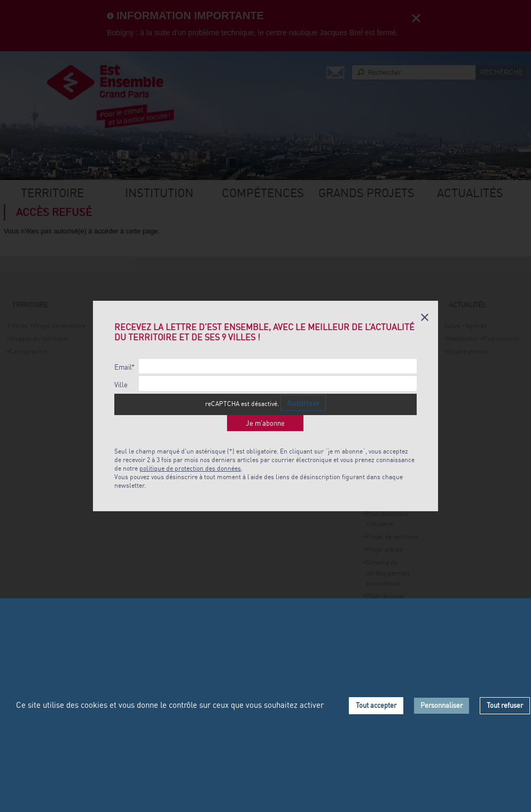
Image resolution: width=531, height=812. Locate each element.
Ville (121, 385)
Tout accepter (376, 705)
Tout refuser (505, 705)
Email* (124, 367)
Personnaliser (442, 705)
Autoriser (303, 403)
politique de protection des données (190, 468)
